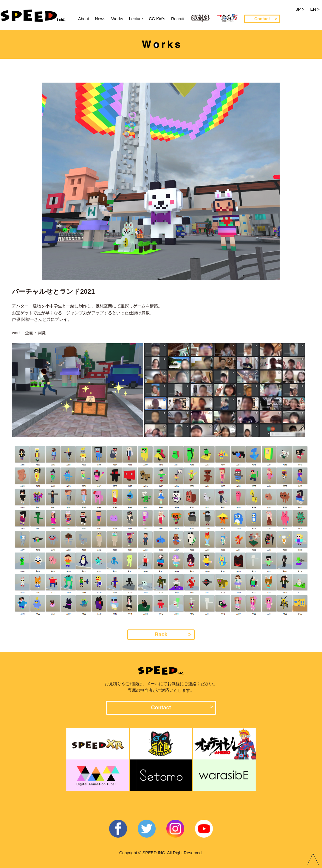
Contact (262, 19)
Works (117, 19)
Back (161, 635)
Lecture (136, 19)
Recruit (178, 19)
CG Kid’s (157, 19)
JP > (300, 9)
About (84, 19)
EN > (315, 9)
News (100, 19)
